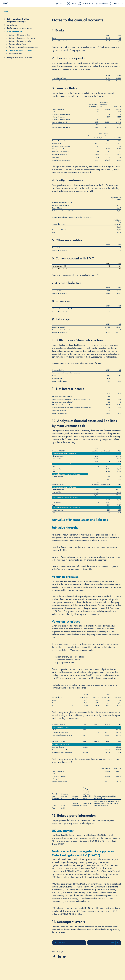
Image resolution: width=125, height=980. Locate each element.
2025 (60, 3)
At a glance (12, 25)
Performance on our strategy (20, 28)
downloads (101, 3)
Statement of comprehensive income (22, 38)
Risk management (15, 53)
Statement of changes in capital (20, 41)
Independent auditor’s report (20, 58)
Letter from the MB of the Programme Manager (18, 20)
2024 (71, 3)
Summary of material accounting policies (23, 47)
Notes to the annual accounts (20, 50)
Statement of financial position (20, 35)
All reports (85, 3)
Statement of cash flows (17, 44)
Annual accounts (15, 31)
